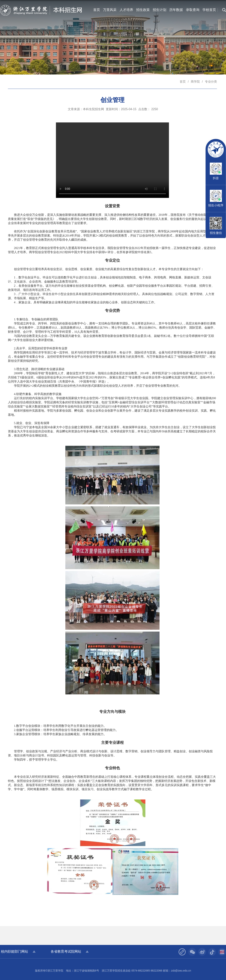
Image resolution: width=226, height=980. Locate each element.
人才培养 (126, 10)
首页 (97, 10)
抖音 (216, 178)
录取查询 (193, 10)
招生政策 (143, 10)
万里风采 (110, 10)
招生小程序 (216, 205)
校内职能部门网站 (15, 952)
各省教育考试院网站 (66, 952)
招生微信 (216, 233)
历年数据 (176, 10)
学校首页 (209, 10)
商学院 (195, 82)
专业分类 (211, 82)
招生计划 (160, 10)
